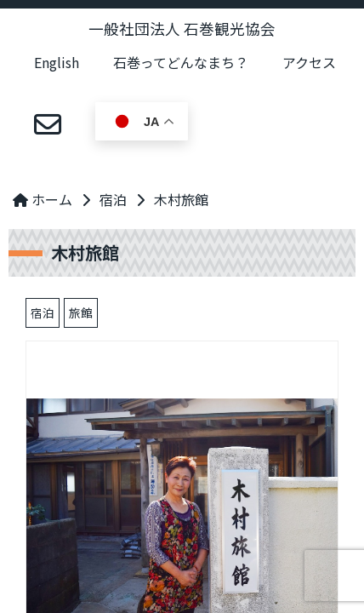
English (57, 62)
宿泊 (113, 199)
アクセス (309, 62)
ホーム (43, 199)
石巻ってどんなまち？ (181, 62)
